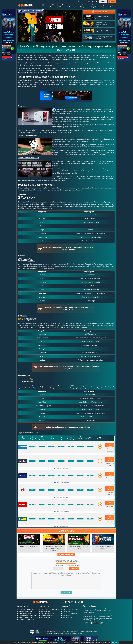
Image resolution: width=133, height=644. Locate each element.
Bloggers (103, 5)
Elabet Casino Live (25, 613)
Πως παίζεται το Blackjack (50, 609)
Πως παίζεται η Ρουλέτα (71, 609)
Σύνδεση (58, 569)
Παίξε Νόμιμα (110, 445)
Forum (112, 5)
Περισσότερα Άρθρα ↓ (66, 555)
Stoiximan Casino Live (26, 609)
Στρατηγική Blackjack (48, 613)
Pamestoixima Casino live (27, 615)
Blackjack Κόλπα (46, 611)
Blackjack (62, 5)
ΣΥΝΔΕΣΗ (103, 1)
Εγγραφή (74, 569)
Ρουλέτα (53, 5)
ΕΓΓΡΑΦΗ (112, 1)
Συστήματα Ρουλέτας (70, 613)
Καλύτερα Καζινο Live (26, 620)
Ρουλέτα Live (67, 617)
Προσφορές (73, 5)
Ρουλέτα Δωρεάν (69, 615)
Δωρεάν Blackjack (47, 615)
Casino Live (43, 5)
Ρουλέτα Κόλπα (68, 611)
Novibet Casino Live (25, 611)
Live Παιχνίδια (92, 5)
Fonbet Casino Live (25, 617)
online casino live (29, 7)
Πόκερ (82, 5)
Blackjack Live (45, 617)
